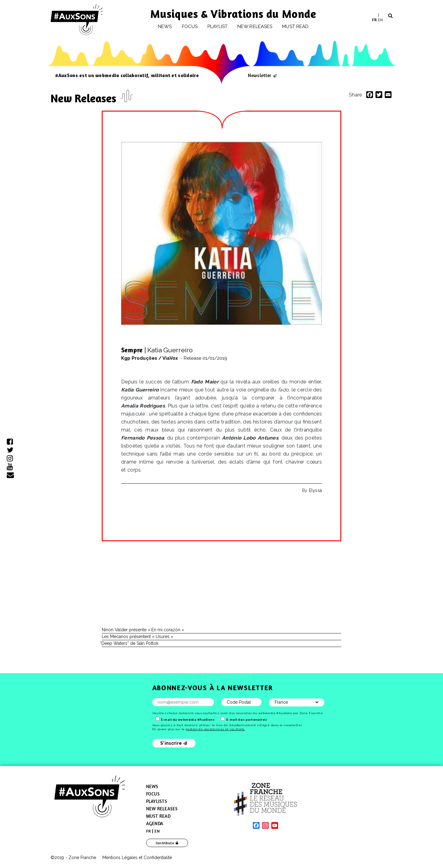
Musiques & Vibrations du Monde (233, 14)
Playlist (217, 27)
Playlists (157, 801)
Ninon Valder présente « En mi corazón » (143, 630)
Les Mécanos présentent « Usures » (137, 637)
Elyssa (315, 490)
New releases (255, 27)
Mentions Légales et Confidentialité (137, 858)
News (165, 27)
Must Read (295, 27)
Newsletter (260, 75)
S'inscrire (174, 743)
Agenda (155, 823)
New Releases (85, 98)
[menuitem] (374, 20)
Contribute (165, 843)
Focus (190, 27)
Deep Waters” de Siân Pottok (130, 643)
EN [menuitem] (380, 19)
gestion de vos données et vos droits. (215, 729)
